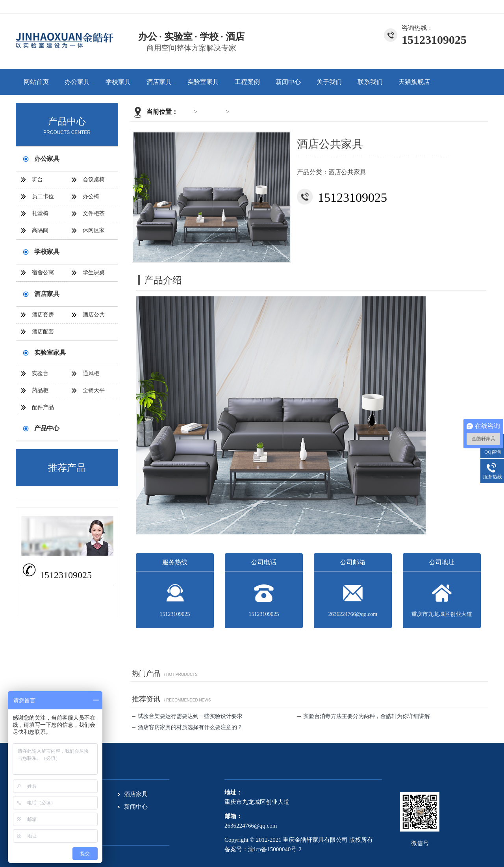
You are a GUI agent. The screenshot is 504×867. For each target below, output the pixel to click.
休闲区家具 (94, 233)
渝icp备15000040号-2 (275, 849)
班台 (37, 180)
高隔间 (40, 230)
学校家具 (118, 82)
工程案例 (247, 82)
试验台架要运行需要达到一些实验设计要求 (187, 716)
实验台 (40, 373)
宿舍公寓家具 (43, 275)
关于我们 (448, 7)
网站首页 (36, 82)
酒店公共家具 (250, 112)
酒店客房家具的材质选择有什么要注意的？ (187, 727)
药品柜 (40, 390)
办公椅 (91, 196)
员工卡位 (43, 196)
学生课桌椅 (94, 275)
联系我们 (476, 7)
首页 (186, 112)
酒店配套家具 (43, 334)
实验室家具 (203, 82)
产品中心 (47, 428)
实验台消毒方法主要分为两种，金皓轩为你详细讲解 (364, 716)
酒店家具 (159, 82)
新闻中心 (288, 82)
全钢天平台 (94, 393)
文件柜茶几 (94, 216)
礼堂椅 (40, 213)
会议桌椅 (94, 180)
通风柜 (91, 373)
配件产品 (43, 407)
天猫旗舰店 (414, 82)
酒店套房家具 (43, 317)
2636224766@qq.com (72, 594)
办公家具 (77, 82)
